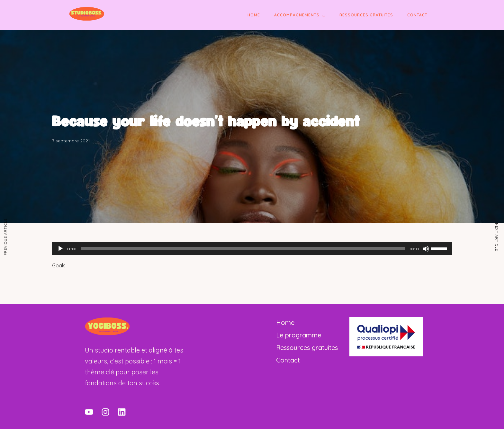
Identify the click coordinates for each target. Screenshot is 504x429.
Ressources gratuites (366, 15)
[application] (252, 249)
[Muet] (426, 249)
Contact (417, 15)
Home (254, 15)
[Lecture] (60, 249)
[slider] (243, 249)
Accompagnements (297, 15)
